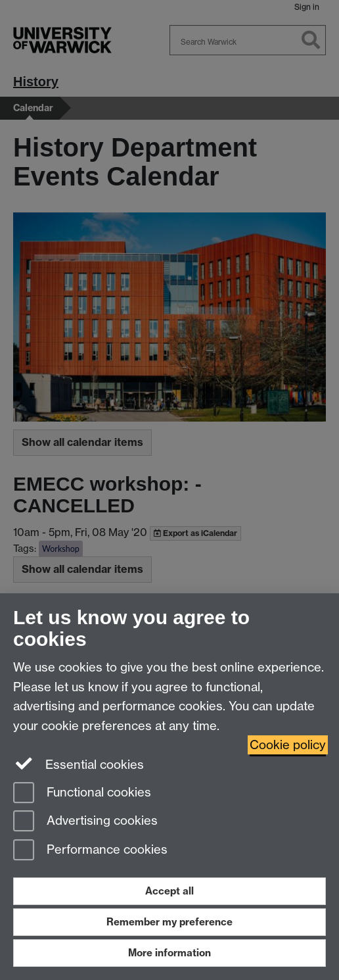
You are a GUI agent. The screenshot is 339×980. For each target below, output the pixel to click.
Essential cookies (79, 764)
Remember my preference (169, 922)
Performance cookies (90, 851)
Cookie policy (288, 745)
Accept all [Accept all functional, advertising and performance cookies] (169, 891)
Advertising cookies (85, 822)
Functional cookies (82, 794)
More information (169, 953)
